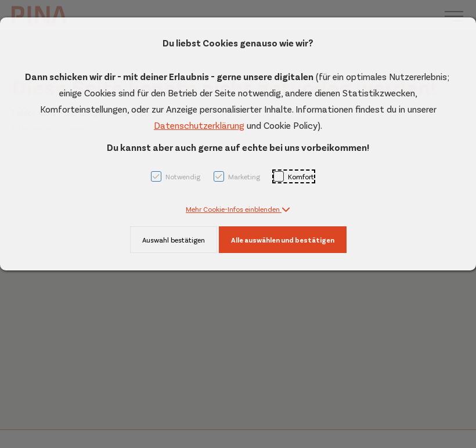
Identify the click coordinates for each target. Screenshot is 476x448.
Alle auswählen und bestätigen (283, 240)
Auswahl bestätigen (174, 240)
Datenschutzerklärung (199, 125)
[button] (238, 209)
